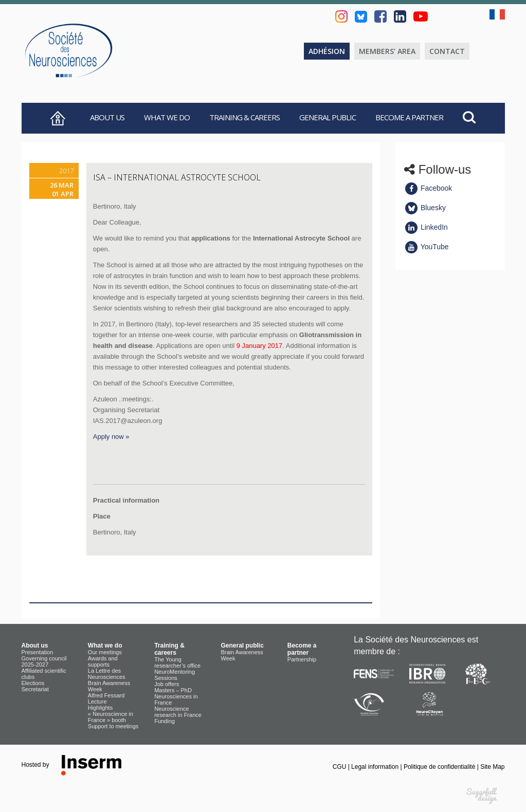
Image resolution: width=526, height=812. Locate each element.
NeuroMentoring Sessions (175, 675)
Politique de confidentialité (440, 767)
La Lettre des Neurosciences (107, 674)
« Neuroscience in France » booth (111, 717)
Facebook (428, 188)
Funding (165, 721)
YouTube (427, 247)
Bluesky (425, 208)
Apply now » (111, 437)
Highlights (100, 708)
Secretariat (35, 689)
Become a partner (409, 117)
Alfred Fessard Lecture (106, 698)
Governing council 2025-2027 (44, 661)
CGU (340, 767)
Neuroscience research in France (178, 712)
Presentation (38, 652)
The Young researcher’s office (177, 662)
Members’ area (387, 51)
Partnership (302, 659)
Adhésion (327, 51)
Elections (33, 683)
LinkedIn (426, 227)
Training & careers (244, 117)
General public (328, 117)
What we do (167, 117)
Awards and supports (103, 661)
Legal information (376, 767)
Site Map (492, 767)
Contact (447, 51)
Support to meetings (113, 726)
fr (497, 14)
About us (107, 117)
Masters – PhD (173, 690)
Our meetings (105, 652)
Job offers (167, 684)
